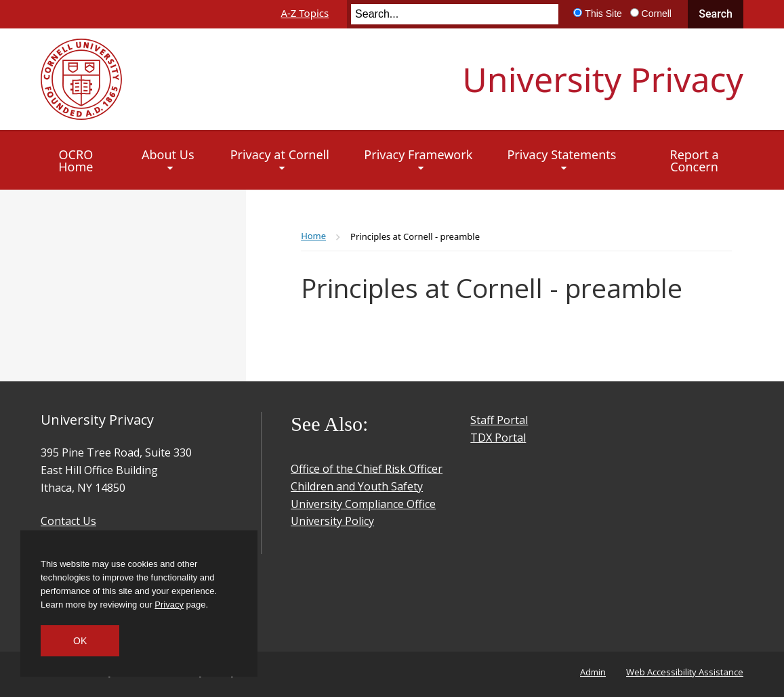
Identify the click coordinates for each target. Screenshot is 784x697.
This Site (603, 14)
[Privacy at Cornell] (280, 161)
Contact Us (68, 521)
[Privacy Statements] (561, 161)
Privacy (169, 605)
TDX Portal (498, 438)
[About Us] (168, 161)
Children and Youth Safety (357, 486)
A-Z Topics (305, 13)
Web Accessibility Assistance (685, 672)
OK (80, 641)
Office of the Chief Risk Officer (367, 469)
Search (716, 14)
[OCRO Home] (76, 161)
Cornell (657, 14)
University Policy (332, 521)
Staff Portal (499, 420)
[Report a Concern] (695, 161)
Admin (593, 672)
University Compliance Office (363, 504)
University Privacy (603, 79)
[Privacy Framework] (418, 161)
